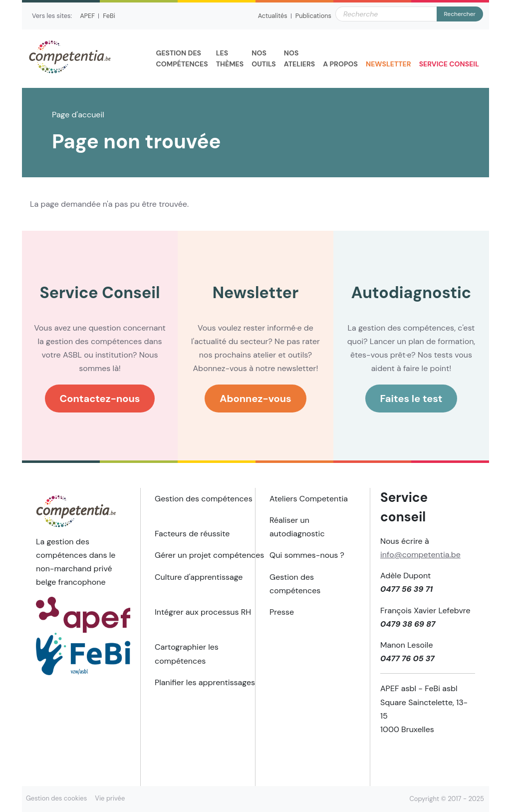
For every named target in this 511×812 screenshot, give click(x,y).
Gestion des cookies (56, 798)
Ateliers (300, 58)
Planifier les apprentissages (205, 682)
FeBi (109, 16)
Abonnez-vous (255, 399)
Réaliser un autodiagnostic (297, 527)
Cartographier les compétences (187, 654)
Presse (282, 612)
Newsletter (388, 64)
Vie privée (110, 798)
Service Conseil (449, 64)
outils (264, 58)
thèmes (230, 58)
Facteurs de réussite (192, 534)
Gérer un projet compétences (209, 555)
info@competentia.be (420, 555)
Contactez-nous (100, 399)
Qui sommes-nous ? (307, 555)
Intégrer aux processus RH (203, 612)
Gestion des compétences (204, 499)
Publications (313, 16)
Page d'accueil (78, 115)
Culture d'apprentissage (199, 577)
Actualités (273, 16)
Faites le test (411, 399)
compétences (182, 58)
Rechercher (460, 14)
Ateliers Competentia (309, 499)
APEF (87, 16)
